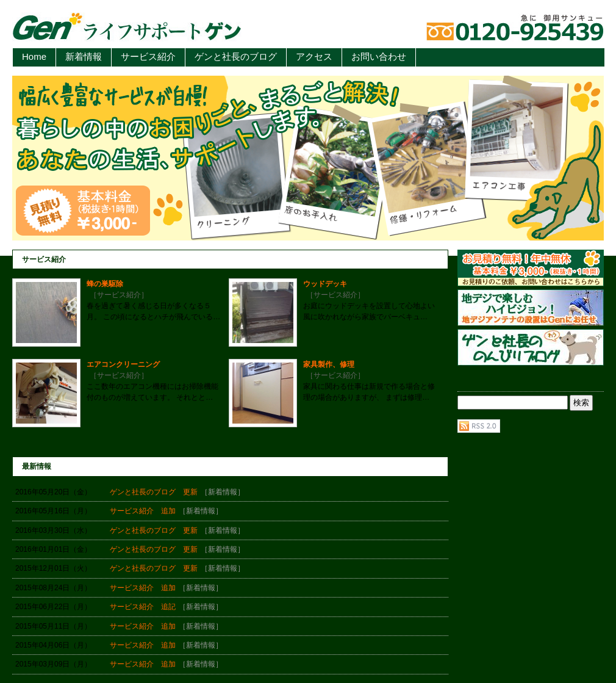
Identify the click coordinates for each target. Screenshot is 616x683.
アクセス (314, 56)
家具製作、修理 (329, 364)
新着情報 (84, 56)
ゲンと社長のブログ (236, 56)
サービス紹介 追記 (143, 607)
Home (34, 56)
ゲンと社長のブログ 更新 (154, 492)
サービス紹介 (148, 56)
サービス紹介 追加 (143, 511)
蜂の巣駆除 (105, 284)
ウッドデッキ (325, 284)
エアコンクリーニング (123, 364)
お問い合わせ (379, 56)
